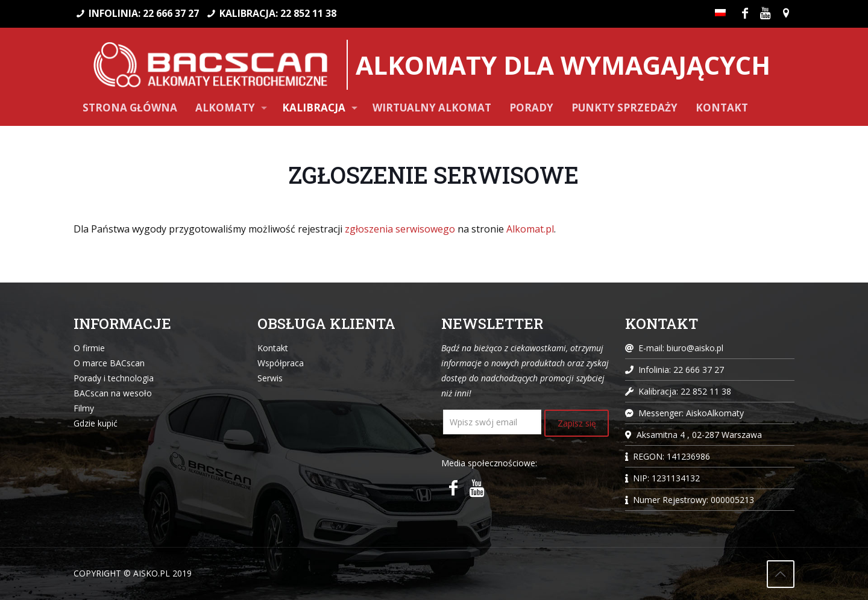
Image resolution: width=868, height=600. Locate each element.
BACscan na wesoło (113, 393)
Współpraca (281, 363)
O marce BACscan (109, 363)
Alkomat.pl (530, 229)
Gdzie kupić (96, 423)
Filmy (84, 408)
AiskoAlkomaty (715, 413)
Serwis (270, 378)
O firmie (89, 348)
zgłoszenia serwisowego (400, 229)
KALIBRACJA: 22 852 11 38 (278, 13)
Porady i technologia (114, 378)
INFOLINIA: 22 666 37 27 (144, 13)
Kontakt (273, 348)
